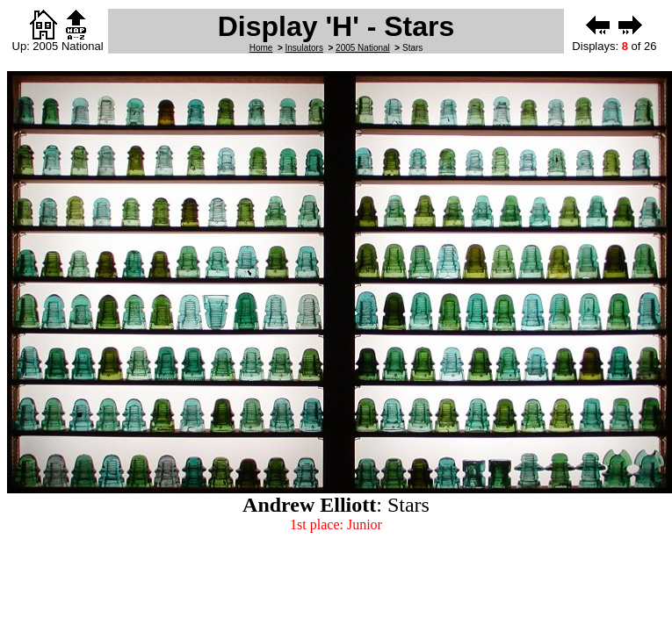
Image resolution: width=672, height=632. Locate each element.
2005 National (363, 48)
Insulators (304, 48)
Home (261, 48)
